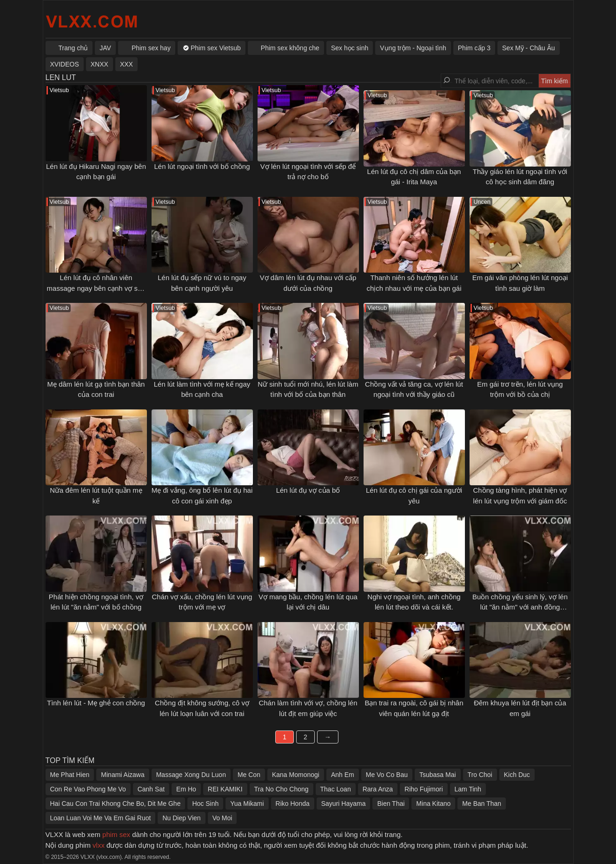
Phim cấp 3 (474, 48)
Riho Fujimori (424, 789)
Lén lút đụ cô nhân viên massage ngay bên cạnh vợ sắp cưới (96, 288)
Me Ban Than (482, 804)
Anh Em (343, 775)
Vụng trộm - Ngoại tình (413, 48)
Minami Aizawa (123, 775)
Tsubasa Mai (438, 775)
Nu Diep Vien (181, 818)
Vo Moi (222, 818)
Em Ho (186, 789)
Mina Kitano (433, 804)
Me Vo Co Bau (387, 775)
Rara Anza (378, 789)
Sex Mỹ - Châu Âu (529, 48)
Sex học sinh (350, 48)
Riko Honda (293, 804)
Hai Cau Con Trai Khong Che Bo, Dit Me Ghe (116, 804)
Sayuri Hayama (344, 804)
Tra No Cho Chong (282, 789)
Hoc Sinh (205, 804)
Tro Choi (480, 775)
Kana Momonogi (296, 775)
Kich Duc (517, 775)
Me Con (249, 775)
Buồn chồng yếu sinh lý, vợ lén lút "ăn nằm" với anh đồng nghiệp (520, 607)
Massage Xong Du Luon (191, 775)
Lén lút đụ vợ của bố (308, 490)
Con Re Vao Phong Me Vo (88, 789)
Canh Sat (151, 789)
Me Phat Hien (70, 775)
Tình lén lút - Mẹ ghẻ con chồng (96, 703)
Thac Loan (336, 789)
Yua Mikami (247, 804)
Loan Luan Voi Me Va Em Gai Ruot (101, 818)
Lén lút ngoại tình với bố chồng (202, 166)
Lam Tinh (468, 789)
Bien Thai (391, 804)
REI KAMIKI (225, 789)
